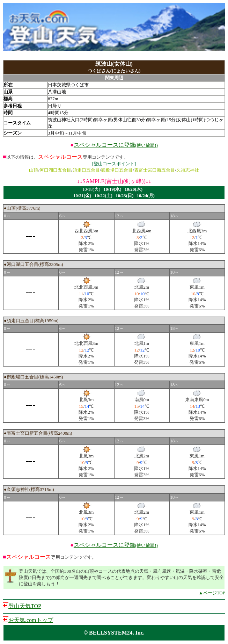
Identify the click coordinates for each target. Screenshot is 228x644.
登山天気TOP (25, 606)
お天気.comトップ (31, 620)
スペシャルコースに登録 (116, 145)
